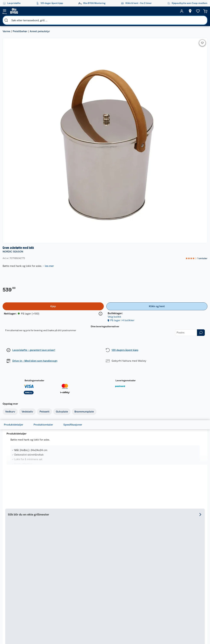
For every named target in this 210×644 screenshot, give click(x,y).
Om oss (72, 573)
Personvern (74, 594)
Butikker (18, 577)
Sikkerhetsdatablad (78, 610)
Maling (153, 595)
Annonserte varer (128, 623)
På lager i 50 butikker (173, 346)
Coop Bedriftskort (103, 609)
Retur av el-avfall (102, 587)
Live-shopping (126, 603)
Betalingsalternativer (24, 606)
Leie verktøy (47, 581)
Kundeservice (20, 573)
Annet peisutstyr (42, 19)
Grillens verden (127, 591)
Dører (152, 603)
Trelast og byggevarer (155, 589)
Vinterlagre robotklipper (47, 587)
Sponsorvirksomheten (79, 623)
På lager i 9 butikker (21, 438)
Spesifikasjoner (78, 192)
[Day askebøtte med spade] (24, 494)
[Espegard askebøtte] (65, 494)
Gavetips (123, 619)
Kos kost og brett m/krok (105, 407)
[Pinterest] (119, 632)
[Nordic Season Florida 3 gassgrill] (80, 313)
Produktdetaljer (19, 192)
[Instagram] (96, 632)
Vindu (152, 607)
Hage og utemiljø (154, 578)
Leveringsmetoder (177, 163)
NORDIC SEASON (130, 30)
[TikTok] (111, 632)
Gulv (152, 583)
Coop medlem (104, 581)
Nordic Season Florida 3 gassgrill (79, 319)
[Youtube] (104, 632)
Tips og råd (125, 599)
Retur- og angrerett (23, 585)
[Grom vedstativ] (24, 403)
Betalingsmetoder (140, 163)
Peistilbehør (23, 19)
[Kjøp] (141, 89)
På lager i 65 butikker (123, 346)
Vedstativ (30, 152)
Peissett (47, 152)
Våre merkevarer (76, 581)
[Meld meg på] (199, 579)
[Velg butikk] (184, 11)
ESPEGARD (53, 494)
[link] (193, 37)
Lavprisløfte (103, 573)
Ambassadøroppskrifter (131, 608)
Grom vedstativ (18, 407)
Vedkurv (13, 152)
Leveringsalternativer (24, 610)
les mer (167, 44)
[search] (39, 11)
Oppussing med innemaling (127, 585)
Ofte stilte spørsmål (24, 594)
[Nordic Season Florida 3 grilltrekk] (181, 313)
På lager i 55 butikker (22, 529)
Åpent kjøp (102, 577)
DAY (10, 494)
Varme (9, 19)
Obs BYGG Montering (102, 616)
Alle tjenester (48, 596)
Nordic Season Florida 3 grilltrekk (181, 319)
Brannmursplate (87, 152)
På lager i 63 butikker (72, 346)
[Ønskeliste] (192, 11)
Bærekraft (73, 606)
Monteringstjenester (52, 573)
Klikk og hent (103, 603)
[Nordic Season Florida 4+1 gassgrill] (130, 313)
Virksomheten (75, 619)
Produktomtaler (48, 192)
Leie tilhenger (48, 577)
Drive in (100, 592)
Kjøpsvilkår (74, 589)
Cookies (72, 598)
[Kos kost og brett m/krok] (105, 403)
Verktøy (153, 599)
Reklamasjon (20, 589)
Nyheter (72, 577)
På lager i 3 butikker (102, 438)
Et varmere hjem (127, 595)
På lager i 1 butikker (61, 529)
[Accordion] (105, 253)
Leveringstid (20, 602)
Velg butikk (188, 96)
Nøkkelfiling (47, 592)
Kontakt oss (19, 581)
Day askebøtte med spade (20, 500)
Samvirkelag (74, 614)
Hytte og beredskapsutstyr (128, 613)
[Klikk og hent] (184, 89)
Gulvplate (65, 152)
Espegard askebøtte (61, 498)
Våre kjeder (74, 585)
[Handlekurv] (200, 11)
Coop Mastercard (102, 598)
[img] (80, 326)
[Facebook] (89, 632)
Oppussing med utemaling (127, 578)
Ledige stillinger (76, 602)
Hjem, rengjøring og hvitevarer (155, 616)
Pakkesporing (20, 598)
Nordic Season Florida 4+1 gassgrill (125, 320)
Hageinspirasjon (127, 573)
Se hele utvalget (192, 266)
